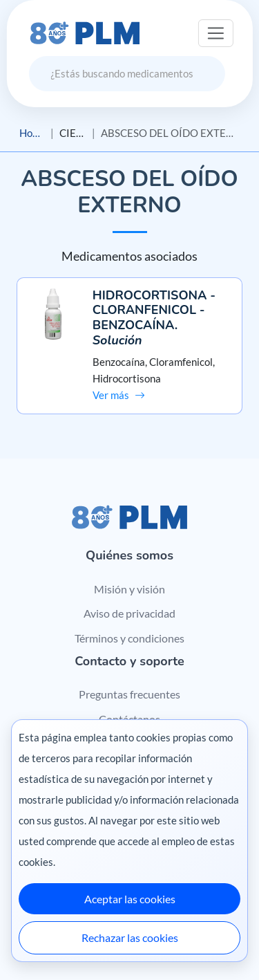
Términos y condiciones (129, 638)
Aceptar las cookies (130, 899)
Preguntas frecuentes (129, 694)
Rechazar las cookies (130, 937)
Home (32, 133)
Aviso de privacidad (129, 613)
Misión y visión (129, 589)
